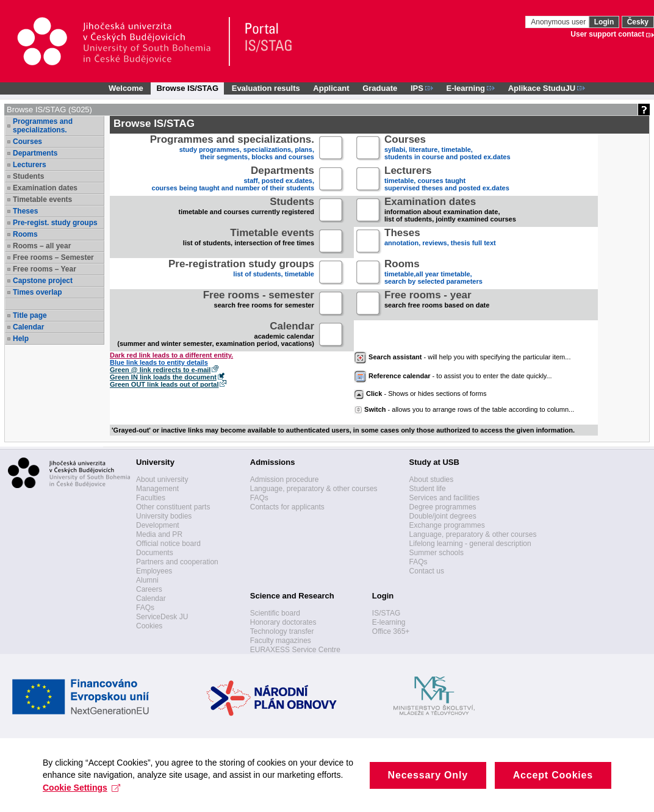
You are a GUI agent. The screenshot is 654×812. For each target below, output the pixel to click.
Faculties (151, 498)
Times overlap (37, 292)
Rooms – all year (42, 246)
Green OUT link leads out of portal (164, 384)
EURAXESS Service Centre (295, 650)
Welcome (126, 88)
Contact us (427, 571)
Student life (428, 489)
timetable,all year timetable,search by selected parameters (433, 273)
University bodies (164, 516)
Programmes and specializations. (43, 126)
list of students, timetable (241, 273)
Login (604, 22)
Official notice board (168, 544)
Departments (35, 153)
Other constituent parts (173, 507)
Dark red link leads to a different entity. (171, 355)
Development (158, 525)
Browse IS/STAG (187, 88)
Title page (30, 315)
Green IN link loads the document (163, 377)
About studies (432, 480)
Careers (149, 589)
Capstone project (43, 281)
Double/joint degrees (443, 516)
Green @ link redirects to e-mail (160, 370)
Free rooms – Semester (53, 257)
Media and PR (159, 534)
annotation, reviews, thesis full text (440, 242)
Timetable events (42, 199)
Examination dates (45, 188)
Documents (155, 553)
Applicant (331, 88)
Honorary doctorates (283, 622)
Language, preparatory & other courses (314, 489)
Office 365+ (391, 631)
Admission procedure (285, 480)
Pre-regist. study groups (55, 223)
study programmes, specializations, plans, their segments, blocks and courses (232, 149)
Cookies (149, 626)
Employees (154, 571)
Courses (27, 142)
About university (162, 480)
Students (28, 176)
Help (21, 339)
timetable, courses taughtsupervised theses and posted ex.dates (447, 180)
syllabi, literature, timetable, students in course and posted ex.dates (447, 149)
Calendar (28, 327)
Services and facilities (444, 498)
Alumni (147, 580)
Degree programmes (443, 507)
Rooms (25, 234)
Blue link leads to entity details (159, 362)
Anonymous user (559, 22)
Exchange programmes (447, 525)
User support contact (607, 34)
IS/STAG (386, 613)
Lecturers (30, 165)
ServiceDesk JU (162, 617)
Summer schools (437, 553)
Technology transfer (282, 631)
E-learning (389, 622)
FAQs (145, 608)
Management (157, 489)
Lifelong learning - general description (470, 544)
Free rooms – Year (45, 269)
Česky (638, 22)
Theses (25, 211)
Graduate (380, 88)
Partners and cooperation (177, 562)
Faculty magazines (281, 641)
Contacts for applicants (287, 507)
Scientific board (275, 613)
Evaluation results (266, 88)
